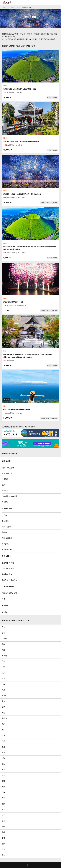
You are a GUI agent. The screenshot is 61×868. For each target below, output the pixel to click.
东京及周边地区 (11, 7)
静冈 (19, 7)
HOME (3, 7)
